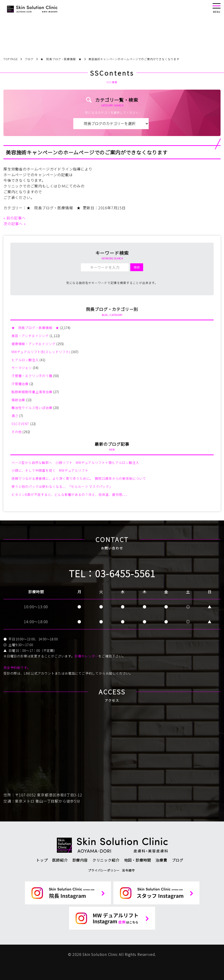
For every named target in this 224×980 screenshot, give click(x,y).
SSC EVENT (20, 424)
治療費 (161, 860)
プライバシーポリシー (104, 870)
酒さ (15, 416)
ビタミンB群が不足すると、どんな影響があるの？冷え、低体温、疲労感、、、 (70, 494)
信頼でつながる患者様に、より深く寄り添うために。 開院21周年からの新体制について (79, 478)
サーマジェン (22, 368)
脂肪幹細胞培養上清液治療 (32, 392)
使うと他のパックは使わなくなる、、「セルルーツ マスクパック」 (62, 486)
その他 (17, 432)
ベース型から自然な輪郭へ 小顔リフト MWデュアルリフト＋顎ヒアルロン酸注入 (75, 463)
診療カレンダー (87, 656)
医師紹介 (60, 860)
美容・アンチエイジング (30, 336)
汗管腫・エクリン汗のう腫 (32, 376)
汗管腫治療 (20, 384)
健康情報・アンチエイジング (33, 344)
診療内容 (80, 860)
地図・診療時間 (138, 860)
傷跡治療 (18, 400)
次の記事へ (13, 224)
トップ (42, 860)
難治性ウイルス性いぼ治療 (32, 408)
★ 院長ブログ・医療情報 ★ (54, 208)
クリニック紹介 (106, 860)
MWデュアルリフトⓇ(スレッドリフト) (41, 352)
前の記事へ (16, 218)
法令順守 (128, 870)
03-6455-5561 (125, 573)
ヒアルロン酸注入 (25, 360)
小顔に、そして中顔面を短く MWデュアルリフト (50, 470)
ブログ (178, 860)
